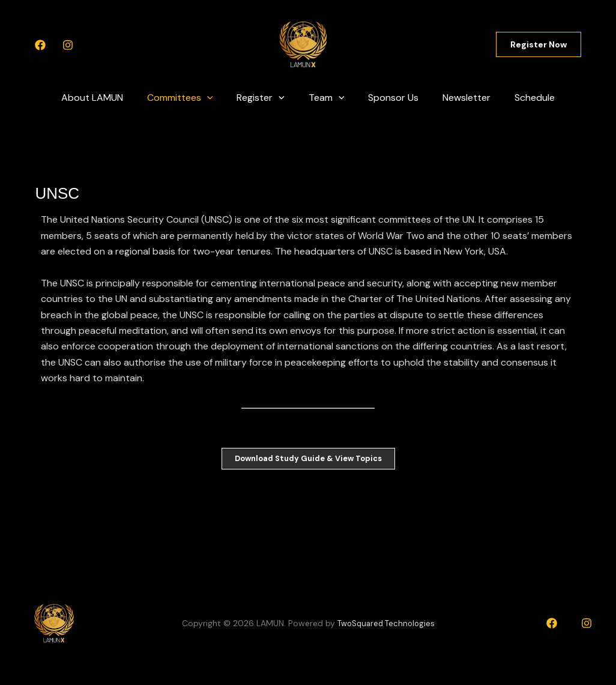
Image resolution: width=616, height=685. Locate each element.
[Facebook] (40, 45)
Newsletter (457, 98)
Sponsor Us (388, 98)
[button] (539, 44)
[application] (217, 98)
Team (327, 98)
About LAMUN (107, 98)
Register (265, 98)
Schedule (520, 98)
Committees (190, 98)
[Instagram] (68, 45)
